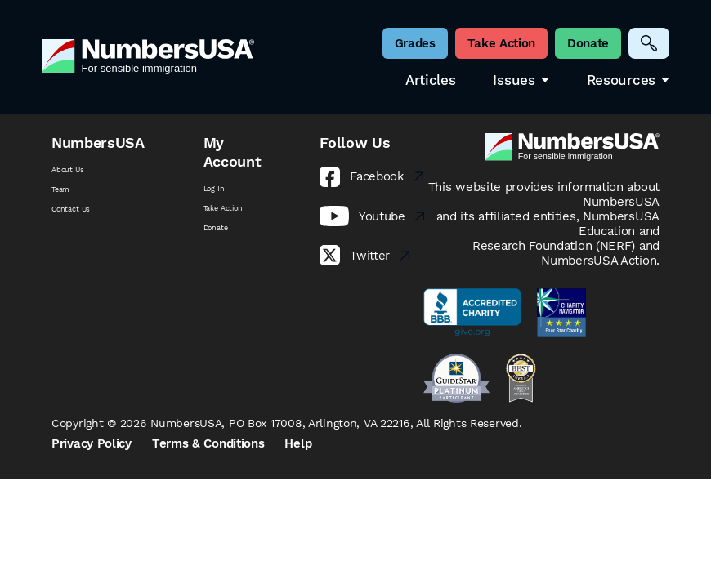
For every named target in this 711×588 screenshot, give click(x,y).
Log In (214, 189)
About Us (68, 170)
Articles (431, 80)
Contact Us (71, 209)
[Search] (649, 43)
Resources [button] (628, 80)
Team (60, 189)
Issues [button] (521, 80)
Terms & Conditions (208, 443)
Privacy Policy (92, 443)
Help (298, 443)
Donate (216, 228)
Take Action (223, 208)
